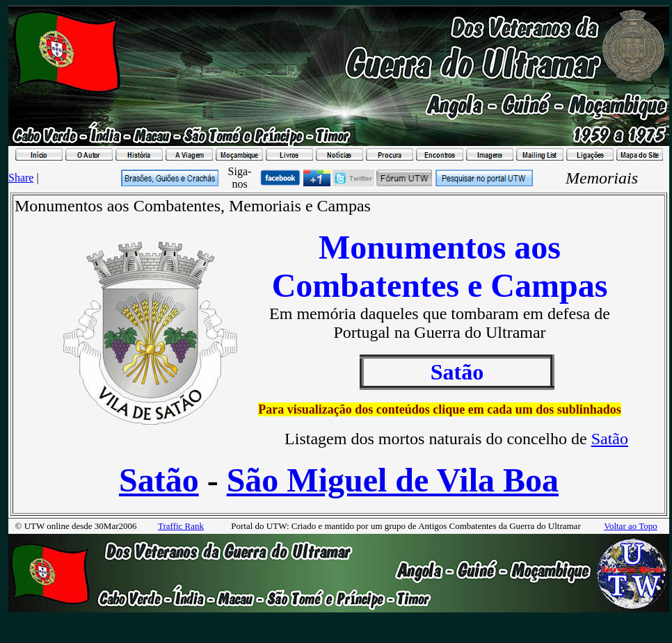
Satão (610, 439)
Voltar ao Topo (631, 526)
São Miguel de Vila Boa (393, 480)
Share (21, 178)
